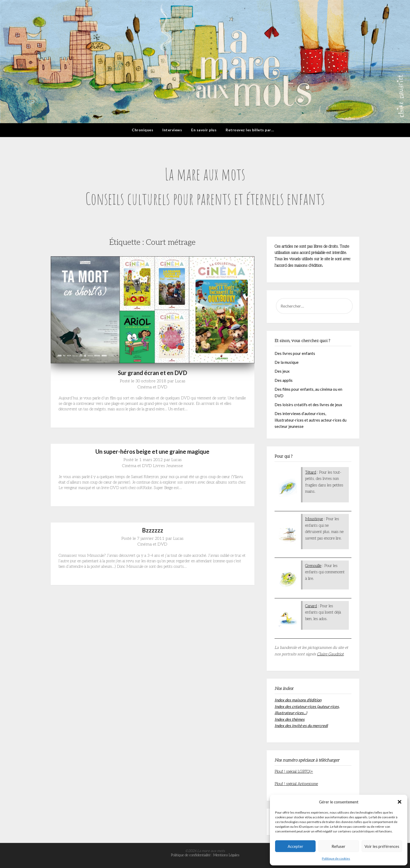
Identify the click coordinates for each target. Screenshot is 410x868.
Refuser (338, 846)
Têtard (311, 472)
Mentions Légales (226, 855)
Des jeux (282, 371)
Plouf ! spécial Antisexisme (296, 784)
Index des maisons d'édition (298, 700)
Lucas (180, 381)
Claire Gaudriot (330, 654)
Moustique (314, 519)
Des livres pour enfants (295, 353)
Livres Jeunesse (168, 466)
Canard (311, 606)
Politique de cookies (336, 858)
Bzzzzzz (153, 530)
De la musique (287, 362)
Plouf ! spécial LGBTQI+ (294, 771)
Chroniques (143, 130)
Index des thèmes (290, 719)
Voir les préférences (382, 846)
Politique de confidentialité (191, 855)
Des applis (284, 380)
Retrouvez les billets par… (250, 130)
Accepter (295, 846)
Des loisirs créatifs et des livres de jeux (308, 405)
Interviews (172, 130)
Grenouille (313, 566)
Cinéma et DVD (152, 387)
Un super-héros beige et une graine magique (152, 452)
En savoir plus (204, 130)
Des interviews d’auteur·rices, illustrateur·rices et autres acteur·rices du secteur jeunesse (311, 420)
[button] (400, 802)
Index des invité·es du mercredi (301, 725)
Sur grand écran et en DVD (153, 373)
